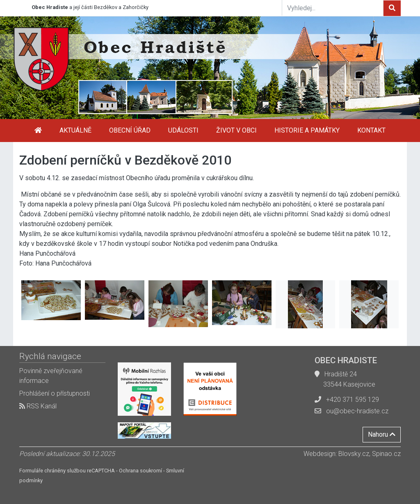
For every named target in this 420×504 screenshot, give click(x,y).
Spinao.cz (386, 454)
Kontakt (371, 130)
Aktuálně (75, 130)
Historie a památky (307, 130)
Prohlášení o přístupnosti (55, 393)
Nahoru (382, 434)
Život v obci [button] (236, 130)
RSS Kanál (38, 406)
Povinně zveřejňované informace (51, 376)
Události (183, 130)
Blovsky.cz (354, 454)
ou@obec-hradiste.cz (357, 411)
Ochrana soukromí (140, 471)
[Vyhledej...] (333, 8)
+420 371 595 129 (353, 400)
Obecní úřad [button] (130, 130)
